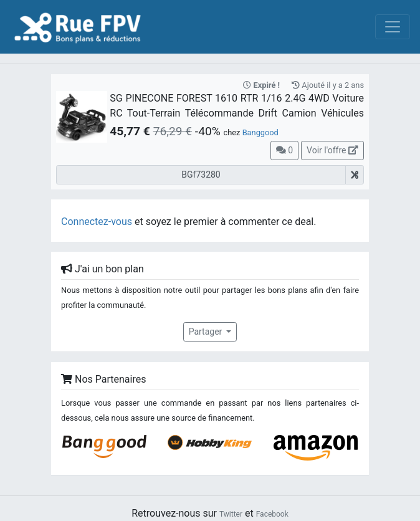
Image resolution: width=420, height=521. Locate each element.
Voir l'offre (332, 150)
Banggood (260, 132)
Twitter (231, 514)
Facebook (272, 514)
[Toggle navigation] (393, 27)
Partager (207, 332)
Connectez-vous (97, 222)
